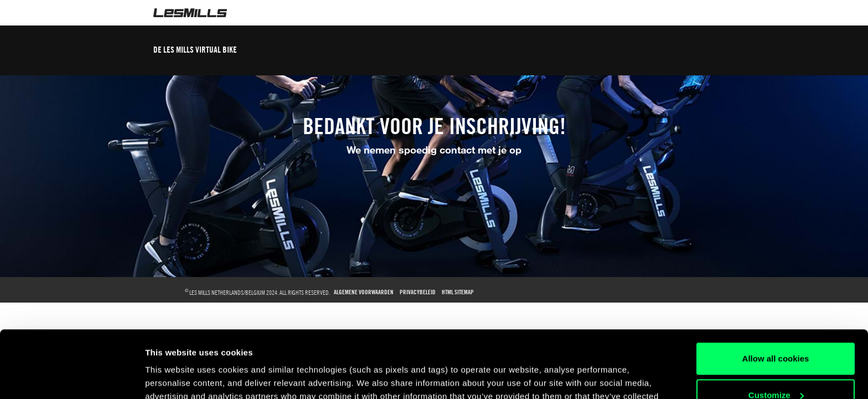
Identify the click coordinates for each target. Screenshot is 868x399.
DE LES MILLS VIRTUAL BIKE (195, 50)
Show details (171, 377)
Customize (776, 332)
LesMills (190, 13)
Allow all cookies (776, 296)
